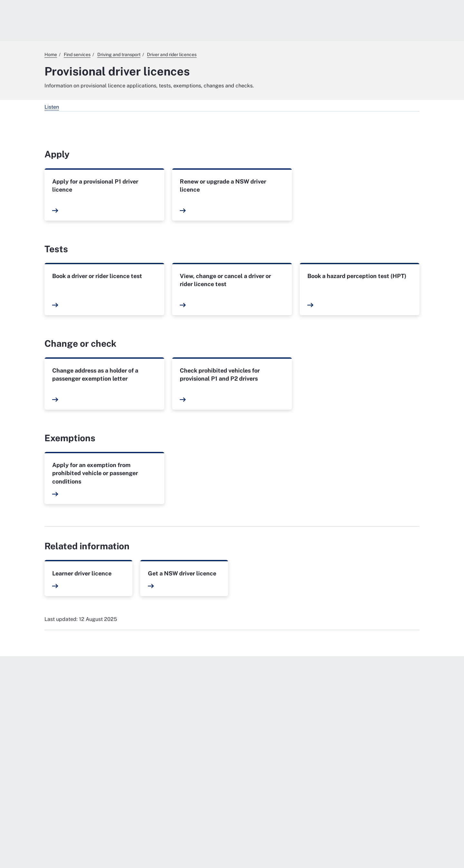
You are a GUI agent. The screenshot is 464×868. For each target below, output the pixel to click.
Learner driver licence (82, 573)
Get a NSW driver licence (182, 573)
